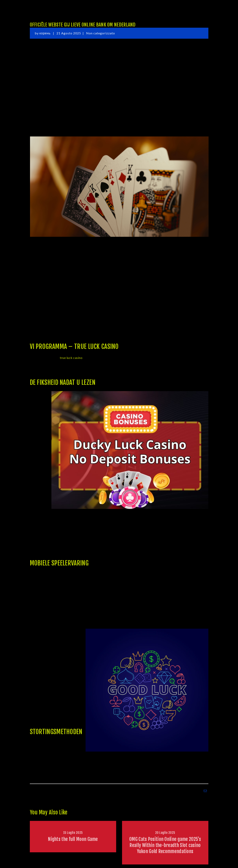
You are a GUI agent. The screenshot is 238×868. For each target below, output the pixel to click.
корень (45, 33)
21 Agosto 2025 (69, 33)
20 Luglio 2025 (165, 833)
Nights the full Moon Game (73, 839)
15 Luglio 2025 (73, 833)
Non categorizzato (101, 33)
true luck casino (71, 358)
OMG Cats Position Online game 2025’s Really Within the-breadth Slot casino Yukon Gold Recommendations (165, 845)
